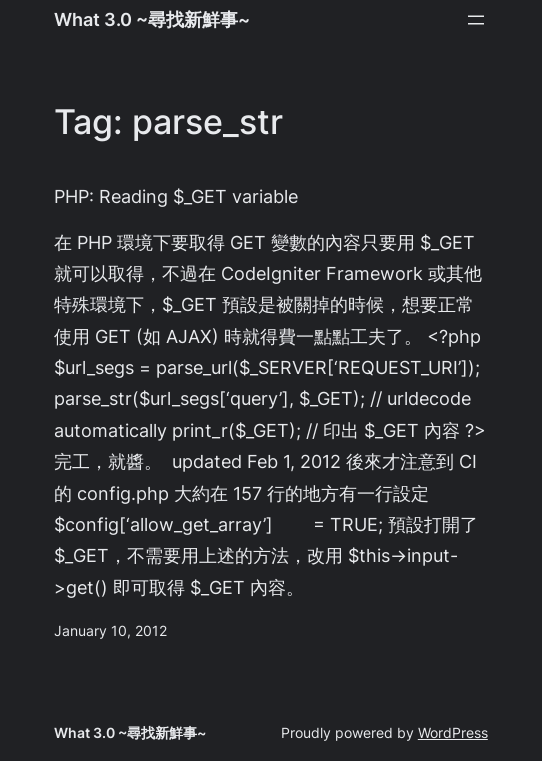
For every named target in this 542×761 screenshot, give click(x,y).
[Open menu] (476, 20)
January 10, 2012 (110, 630)
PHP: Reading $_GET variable (176, 196)
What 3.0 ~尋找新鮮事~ (152, 19)
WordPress (453, 732)
